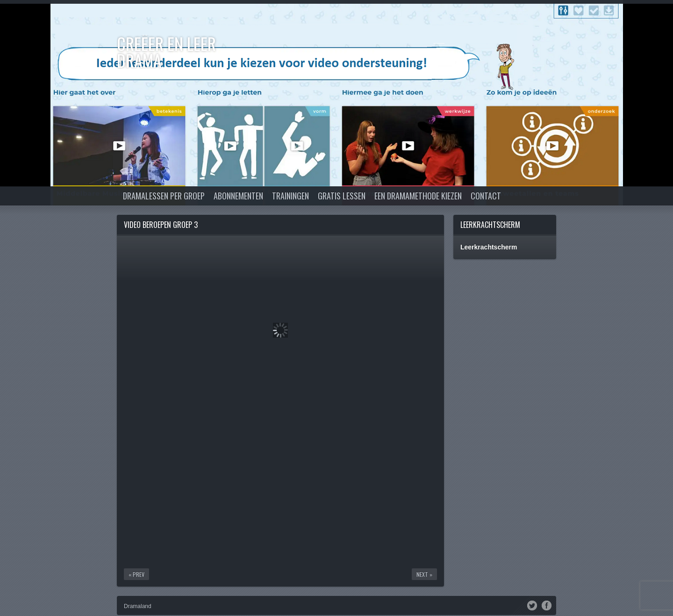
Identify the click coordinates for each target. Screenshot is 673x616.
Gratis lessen (342, 196)
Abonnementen (238, 196)
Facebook (547, 605)
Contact (486, 196)
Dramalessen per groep (164, 196)
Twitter (532, 605)
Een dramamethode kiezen (418, 196)
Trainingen (290, 196)
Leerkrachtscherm (490, 225)
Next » (424, 574)
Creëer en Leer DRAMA (166, 52)
